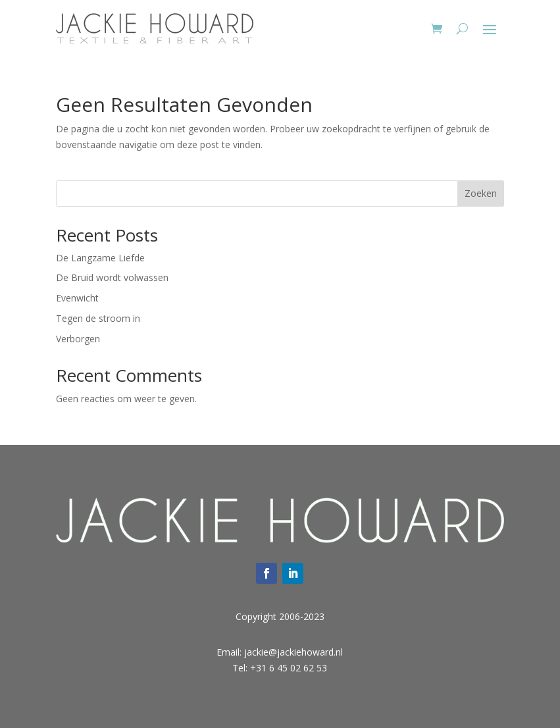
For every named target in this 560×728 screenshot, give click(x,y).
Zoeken (481, 193)
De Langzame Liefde (100, 258)
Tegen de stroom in (98, 318)
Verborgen (78, 339)
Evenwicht (77, 298)
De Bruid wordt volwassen (112, 277)
